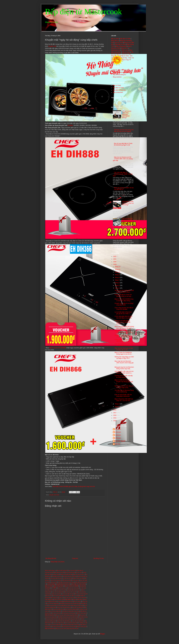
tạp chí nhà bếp (72, 570)
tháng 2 (117, 407)
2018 (115, 410)
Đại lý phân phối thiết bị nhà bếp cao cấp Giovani (65, 596)
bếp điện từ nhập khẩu (81, 598)
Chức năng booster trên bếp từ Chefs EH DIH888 (124, 309)
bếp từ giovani (54, 598)
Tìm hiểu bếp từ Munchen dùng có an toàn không (124, 391)
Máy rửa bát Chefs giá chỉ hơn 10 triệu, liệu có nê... (124, 349)
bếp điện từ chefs (125, 39)
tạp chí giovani (76, 580)
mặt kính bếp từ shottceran (73, 590)
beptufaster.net (116, 50)
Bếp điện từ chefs (83, 617)
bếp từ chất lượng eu (50, 570)
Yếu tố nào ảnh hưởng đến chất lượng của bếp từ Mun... (124, 291)
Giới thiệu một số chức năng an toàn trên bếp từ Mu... (124, 387)
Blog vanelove (117, 77)
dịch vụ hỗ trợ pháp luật (71, 609)
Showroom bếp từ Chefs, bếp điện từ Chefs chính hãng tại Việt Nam (66, 605)
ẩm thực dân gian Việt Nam (70, 576)
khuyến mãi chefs (54, 495)
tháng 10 (118, 272)
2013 (115, 421)
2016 (115, 415)
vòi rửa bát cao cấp (67, 578)
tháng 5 (117, 285)
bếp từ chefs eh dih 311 (79, 574)
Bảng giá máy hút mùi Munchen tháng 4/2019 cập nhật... (124, 368)
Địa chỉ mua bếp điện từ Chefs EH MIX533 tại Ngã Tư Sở (123, 144)
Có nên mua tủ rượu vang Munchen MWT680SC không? (127, 114)
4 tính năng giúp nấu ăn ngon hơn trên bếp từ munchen (124, 317)
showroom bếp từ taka (59, 609)
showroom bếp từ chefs (56, 578)
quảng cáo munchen (56, 594)
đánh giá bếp (54, 582)
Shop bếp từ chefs (120, 44)
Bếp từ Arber (126, 52)
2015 (115, 418)
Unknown (118, 429)
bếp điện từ (69, 599)
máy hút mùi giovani (69, 598)
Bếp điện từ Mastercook (83, 12)
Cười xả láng (123, 58)
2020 (115, 262)
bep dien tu (80, 599)
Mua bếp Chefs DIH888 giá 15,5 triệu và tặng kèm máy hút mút (74, 486)
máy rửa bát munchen (56, 580)
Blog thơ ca (125, 48)
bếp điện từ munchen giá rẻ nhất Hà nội (70, 603)
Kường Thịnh (56, 574)
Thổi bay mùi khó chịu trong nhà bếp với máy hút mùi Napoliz (124, 131)
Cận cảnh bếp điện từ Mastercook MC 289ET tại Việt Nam (123, 174)
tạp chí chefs (79, 572)
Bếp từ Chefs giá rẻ (82, 613)
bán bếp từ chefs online (79, 584)
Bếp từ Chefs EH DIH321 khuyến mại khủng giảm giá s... (124, 382)
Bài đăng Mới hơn (51, 558)
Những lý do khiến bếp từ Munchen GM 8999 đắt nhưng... (122, 322)
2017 (115, 413)
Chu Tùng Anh (49, 599)
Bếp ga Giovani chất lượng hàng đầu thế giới (67, 615)
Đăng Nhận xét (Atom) (58, 562)
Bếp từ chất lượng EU (119, 75)
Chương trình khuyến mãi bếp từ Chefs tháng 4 (124, 376)
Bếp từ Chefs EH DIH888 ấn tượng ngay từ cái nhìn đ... (123, 353)
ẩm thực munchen (56, 613)
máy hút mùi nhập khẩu (53, 603)
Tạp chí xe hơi (119, 42)
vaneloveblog (51, 584)
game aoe (61, 598)
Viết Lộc (118, 444)
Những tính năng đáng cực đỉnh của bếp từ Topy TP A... (124, 358)
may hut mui (53, 601)
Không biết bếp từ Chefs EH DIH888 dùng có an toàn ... (124, 295)
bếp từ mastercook (62, 588)
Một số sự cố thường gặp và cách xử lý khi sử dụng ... (123, 336)
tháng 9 (117, 275)
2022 (115, 256)
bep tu (75, 599)
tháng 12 (118, 267)
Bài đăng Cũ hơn (99, 558)
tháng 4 (117, 288)
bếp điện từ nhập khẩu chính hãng (71, 611)
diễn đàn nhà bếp (67, 580)
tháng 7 (117, 280)
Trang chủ (75, 558)
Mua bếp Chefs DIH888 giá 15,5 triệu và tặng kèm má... (124, 332)
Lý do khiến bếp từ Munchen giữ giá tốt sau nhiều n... (123, 313)
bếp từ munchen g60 (70, 572)
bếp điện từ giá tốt (59, 572)
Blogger (103, 634)
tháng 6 (117, 283)
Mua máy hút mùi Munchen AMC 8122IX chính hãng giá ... (124, 363)
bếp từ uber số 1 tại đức (71, 592)
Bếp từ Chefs (117, 85)
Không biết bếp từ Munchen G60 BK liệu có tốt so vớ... (123, 340)
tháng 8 (117, 277)
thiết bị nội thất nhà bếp (66, 574)
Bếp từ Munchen (118, 92)
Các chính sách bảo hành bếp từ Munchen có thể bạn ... (124, 345)
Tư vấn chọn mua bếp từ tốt (121, 70)
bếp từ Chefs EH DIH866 (58, 348)
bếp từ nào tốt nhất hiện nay (64, 607)
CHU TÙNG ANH (59, 599)
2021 (115, 259)
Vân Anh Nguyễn (120, 441)
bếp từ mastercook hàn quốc (69, 613)
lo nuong (60, 601)
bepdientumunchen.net (63, 584)
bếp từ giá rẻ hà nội (61, 590)
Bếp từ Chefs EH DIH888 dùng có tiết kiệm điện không (124, 300)
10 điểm (54, 588)
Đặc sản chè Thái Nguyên (81, 594)
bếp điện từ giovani (57, 576)
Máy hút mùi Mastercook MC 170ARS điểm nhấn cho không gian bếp (123, 159)
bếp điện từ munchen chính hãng (66, 582)
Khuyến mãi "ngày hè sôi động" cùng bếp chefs (124, 304)
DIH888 (70, 125)
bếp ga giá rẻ (83, 615)
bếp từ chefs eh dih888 (71, 586)
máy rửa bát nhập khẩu (58, 592)
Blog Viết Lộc (115, 41)
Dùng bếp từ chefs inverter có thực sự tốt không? (128, 203)
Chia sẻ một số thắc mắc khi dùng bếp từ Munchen (123, 395)
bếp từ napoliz (77, 601)
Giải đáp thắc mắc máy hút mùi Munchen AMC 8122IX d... (124, 372)
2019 (115, 264)
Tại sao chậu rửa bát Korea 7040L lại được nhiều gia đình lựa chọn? (128, 221)
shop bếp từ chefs (123, 56)
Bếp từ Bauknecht (121, 46)
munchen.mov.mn (68, 601)
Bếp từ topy (117, 60)
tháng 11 (118, 269)
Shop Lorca (125, 50)
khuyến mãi (52, 46)
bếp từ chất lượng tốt (62, 570)
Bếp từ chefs (115, 39)
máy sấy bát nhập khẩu (78, 607)
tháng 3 (117, 404)
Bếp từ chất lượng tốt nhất (121, 72)
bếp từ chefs (49, 586)
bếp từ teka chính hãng (73, 588)
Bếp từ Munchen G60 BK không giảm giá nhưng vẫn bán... (124, 327)
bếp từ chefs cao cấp (78, 578)
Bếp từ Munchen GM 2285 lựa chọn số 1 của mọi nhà (124, 400)
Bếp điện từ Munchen (119, 90)
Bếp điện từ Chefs (118, 88)
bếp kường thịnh (59, 586)
